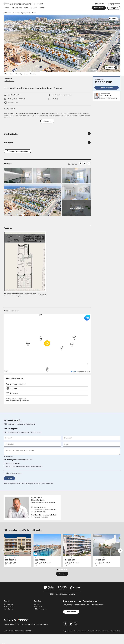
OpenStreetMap (16, 401)
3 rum (34, 13)
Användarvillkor (46, 483)
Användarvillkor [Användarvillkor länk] (91, 631)
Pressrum (37, 607)
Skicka (9, 478)
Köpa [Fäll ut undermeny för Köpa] (33, 8)
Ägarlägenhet (26, 13)
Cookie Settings (115, 631)
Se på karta (9, 81)
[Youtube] (76, 624)
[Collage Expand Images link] (47, 192)
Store (14, 389)
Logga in (115, 8)
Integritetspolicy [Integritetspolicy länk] (68, 631)
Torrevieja (16, 13)
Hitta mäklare (17, 8)
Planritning (19, 74)
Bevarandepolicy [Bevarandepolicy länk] (79, 631)
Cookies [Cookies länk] (99, 631)
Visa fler (62, 574)
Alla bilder (112, 68)
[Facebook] (65, 624)
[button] (47, 343)
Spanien (117, 4)
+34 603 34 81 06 (40, 507)
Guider (42, 8)
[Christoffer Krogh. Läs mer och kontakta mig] (107, 96)
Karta (26, 74)
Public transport (18, 384)
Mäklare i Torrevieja (41, 517)
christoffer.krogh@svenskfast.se (45, 509)
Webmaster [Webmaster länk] (106, 631)
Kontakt (33, 74)
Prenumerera (71, 612)
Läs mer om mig (40, 512)
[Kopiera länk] (88, 163)
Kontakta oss (99, 8)
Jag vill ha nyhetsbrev (12, 463)
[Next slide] (120, 551)
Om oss (36, 604)
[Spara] (113, 19)
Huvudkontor (8, 609)
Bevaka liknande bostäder (17, 151)
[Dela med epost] (84, 163)
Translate (100, 4)
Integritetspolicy (35, 483)
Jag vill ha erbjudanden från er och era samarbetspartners (23, 467)
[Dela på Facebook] (80, 163)
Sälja (26, 8)
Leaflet (73, 372)
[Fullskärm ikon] (42, 295)
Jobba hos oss (39, 609)
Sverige (111, 4)
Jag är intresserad (107, 88)
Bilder (11, 74)
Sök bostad (7, 13)
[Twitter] (71, 624)
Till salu (6, 8)
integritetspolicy (17, 473)
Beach (14, 393)
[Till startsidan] (23, 4)
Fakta (6, 74)
